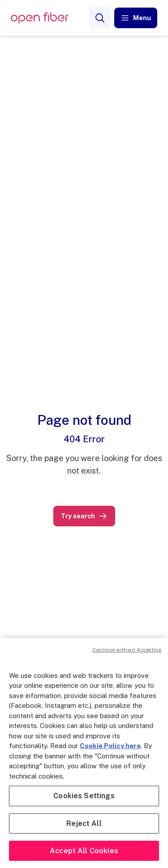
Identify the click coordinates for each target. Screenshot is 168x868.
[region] (84, 753)
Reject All (84, 824)
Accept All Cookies (84, 851)
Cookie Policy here (110, 746)
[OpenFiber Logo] (39, 18)
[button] (136, 18)
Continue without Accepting (127, 650)
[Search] (100, 18)
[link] (84, 516)
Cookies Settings (84, 796)
